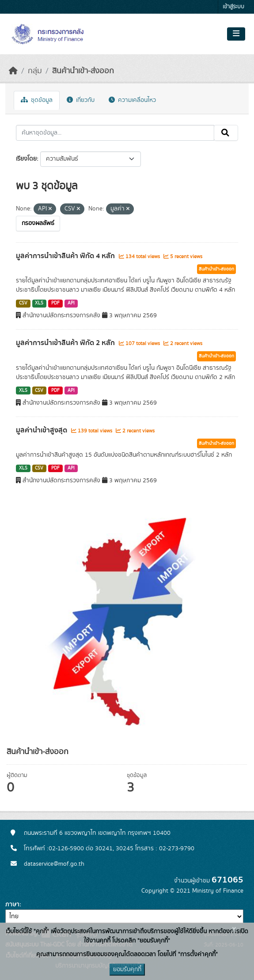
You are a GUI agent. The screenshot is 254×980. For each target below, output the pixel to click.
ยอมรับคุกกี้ (127, 969)
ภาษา (12, 905)
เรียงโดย (26, 159)
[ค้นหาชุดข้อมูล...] (115, 133)
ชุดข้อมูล (37, 100)
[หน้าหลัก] (13, 71)
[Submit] (226, 133)
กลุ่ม (35, 71)
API (71, 303)
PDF (55, 303)
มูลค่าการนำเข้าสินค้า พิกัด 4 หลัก (66, 256)
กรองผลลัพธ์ (38, 223)
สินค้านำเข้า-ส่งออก (83, 71)
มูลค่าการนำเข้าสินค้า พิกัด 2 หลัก (66, 343)
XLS (39, 303)
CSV (23, 303)
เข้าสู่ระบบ (233, 7)
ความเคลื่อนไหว (132, 100)
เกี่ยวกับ (81, 100)
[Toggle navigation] (236, 34)
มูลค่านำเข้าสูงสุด (42, 430)
